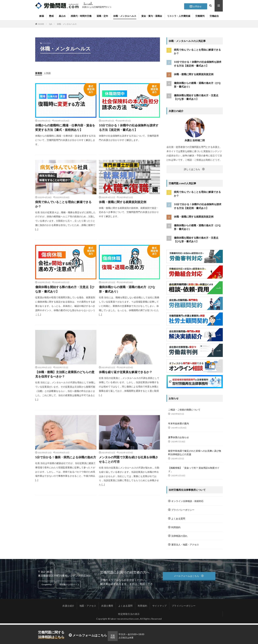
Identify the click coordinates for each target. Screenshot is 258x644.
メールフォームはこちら (90, 635)
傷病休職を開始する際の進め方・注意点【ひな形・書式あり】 (65, 289)
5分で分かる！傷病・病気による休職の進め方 (66, 457)
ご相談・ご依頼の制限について (184, 410)
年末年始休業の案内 (179, 423)
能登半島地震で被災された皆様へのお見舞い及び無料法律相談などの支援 (195, 453)
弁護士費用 (107, 605)
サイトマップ (160, 605)
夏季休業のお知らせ (179, 437)
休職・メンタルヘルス (125, 16)
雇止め (62, 16)
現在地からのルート (68, 584)
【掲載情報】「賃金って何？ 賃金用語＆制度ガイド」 (194, 469)
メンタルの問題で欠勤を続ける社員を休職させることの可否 (129, 459)
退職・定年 (102, 16)
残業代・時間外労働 (81, 16)
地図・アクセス (88, 605)
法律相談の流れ (179, 535)
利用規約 (176, 527)
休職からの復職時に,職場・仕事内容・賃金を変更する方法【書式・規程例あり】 (65, 127)
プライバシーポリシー (183, 510)
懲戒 (51, 16)
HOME (41, 24)
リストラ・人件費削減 (179, 16)
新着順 (39, 73)
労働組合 (214, 16)
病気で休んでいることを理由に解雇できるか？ (63, 204)
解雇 (42, 16)
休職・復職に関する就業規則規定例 (123, 202)
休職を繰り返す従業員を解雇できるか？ (126, 372)
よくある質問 (178, 518)
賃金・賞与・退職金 (152, 16)
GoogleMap (47, 584)
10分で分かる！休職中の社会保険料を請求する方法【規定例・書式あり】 (129, 127)
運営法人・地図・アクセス (185, 544)
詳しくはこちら (192, 169)
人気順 (47, 73)
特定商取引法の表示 (129, 613)
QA (51, 24)
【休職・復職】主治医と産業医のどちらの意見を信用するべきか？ (65, 374)
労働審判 (200, 16)
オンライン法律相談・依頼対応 (187, 501)
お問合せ (197, 7)
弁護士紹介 (68, 605)
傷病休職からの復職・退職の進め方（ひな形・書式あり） (127, 289)
